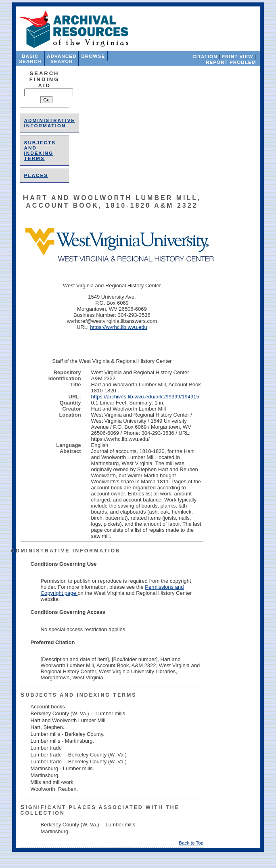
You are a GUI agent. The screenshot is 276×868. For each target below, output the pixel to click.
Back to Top (191, 843)
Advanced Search (62, 59)
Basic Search (30, 59)
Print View (237, 56)
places (36, 175)
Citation (205, 56)
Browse (93, 56)
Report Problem (231, 62)
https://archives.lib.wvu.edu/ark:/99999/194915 (145, 397)
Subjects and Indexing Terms (40, 150)
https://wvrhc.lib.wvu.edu (119, 327)
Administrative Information (50, 123)
